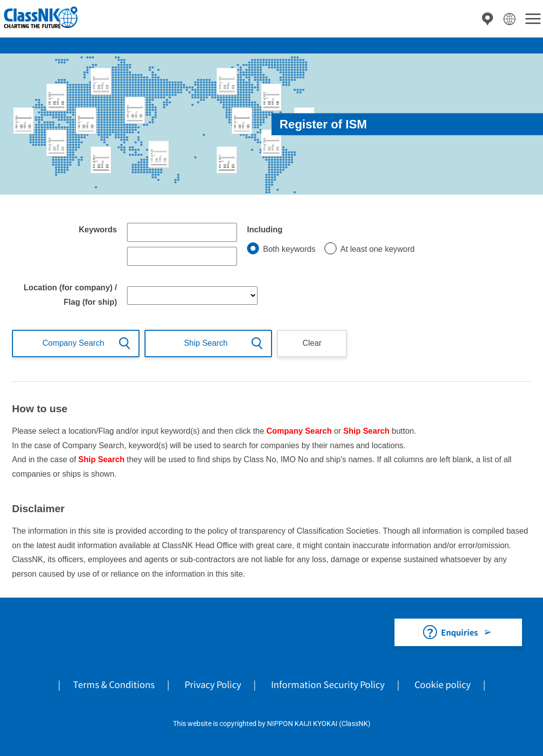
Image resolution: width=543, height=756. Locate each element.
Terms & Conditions (114, 684)
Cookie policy (442, 684)
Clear (312, 343)
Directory (487, 19)
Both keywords (289, 249)
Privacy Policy (213, 684)
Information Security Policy (328, 684)
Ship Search (206, 343)
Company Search (73, 343)
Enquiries (459, 632)
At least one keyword (378, 249)
